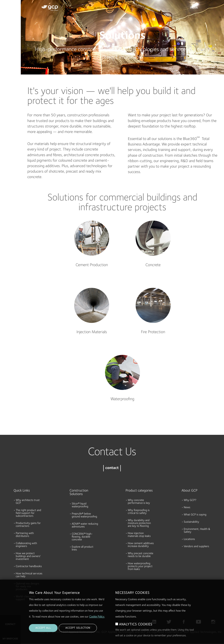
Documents (9, 31)
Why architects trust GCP (28, 502)
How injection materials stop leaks (139, 535)
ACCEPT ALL (43, 628)
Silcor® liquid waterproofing (80, 505)
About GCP (190, 491)
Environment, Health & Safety (197, 531)
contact (112, 468)
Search (209, 9)
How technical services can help (29, 575)
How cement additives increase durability (141, 545)
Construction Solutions (79, 492)
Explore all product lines (83, 548)
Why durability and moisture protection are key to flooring (139, 523)
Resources (9, 48)
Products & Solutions (9, 12)
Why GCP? (190, 500)
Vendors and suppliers (196, 547)
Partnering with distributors (25, 535)
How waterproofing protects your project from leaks (140, 567)
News (187, 508)
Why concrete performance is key (139, 502)
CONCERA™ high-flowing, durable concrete (82, 537)
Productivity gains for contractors (28, 525)
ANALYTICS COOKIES (136, 625)
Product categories (139, 491)
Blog (5, 82)
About (6, 65)
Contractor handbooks (29, 567)
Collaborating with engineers (26, 545)
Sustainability (191, 522)
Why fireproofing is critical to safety (139, 512)
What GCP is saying (195, 515)
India (194, 8)
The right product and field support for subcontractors (28, 513)
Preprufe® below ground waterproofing (84, 515)
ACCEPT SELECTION (78, 628)
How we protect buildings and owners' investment (28, 556)
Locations (189, 539)
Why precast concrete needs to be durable (140, 555)
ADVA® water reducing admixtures (85, 525)
